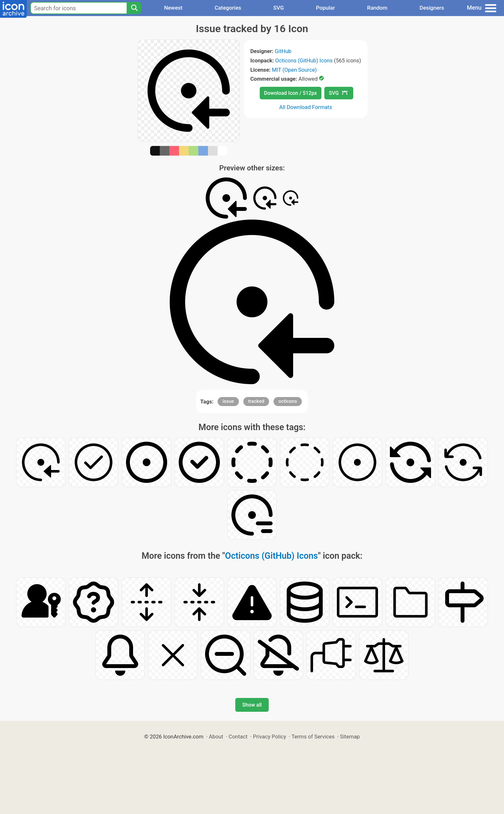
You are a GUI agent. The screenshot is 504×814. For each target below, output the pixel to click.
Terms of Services (313, 737)
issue (228, 401)
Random (377, 8)
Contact (238, 737)
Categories (228, 8)
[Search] (134, 8)
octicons (288, 401)
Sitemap (350, 737)
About (216, 737)
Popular (325, 8)
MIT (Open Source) (294, 70)
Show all (252, 705)
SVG (279, 8)
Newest (173, 8)
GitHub (283, 51)
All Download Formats (306, 107)
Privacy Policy (270, 737)
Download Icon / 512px (291, 93)
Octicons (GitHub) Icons (304, 60)
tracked (256, 401)
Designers (432, 8)
